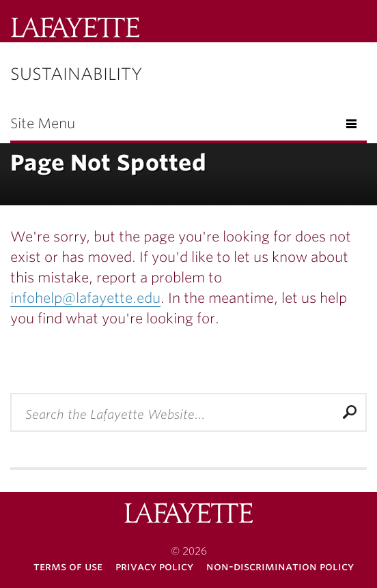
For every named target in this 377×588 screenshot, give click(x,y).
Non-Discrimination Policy (280, 567)
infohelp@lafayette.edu (85, 298)
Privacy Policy (154, 567)
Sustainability (76, 74)
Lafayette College (75, 29)
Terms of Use (68, 567)
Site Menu (43, 123)
